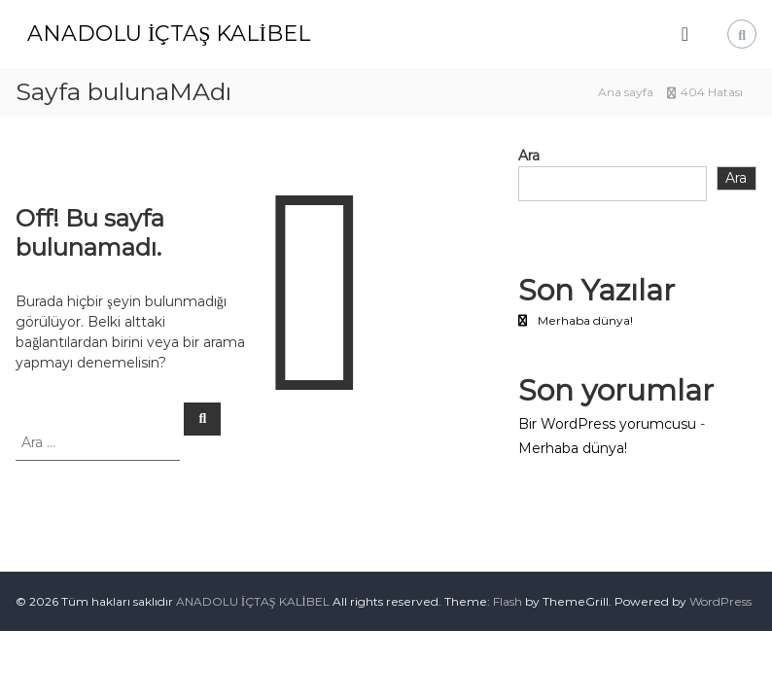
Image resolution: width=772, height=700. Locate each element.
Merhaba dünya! (585, 320)
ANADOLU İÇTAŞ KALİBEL (169, 34)
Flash (508, 601)
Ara (529, 156)
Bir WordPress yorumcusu (607, 424)
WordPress (720, 601)
